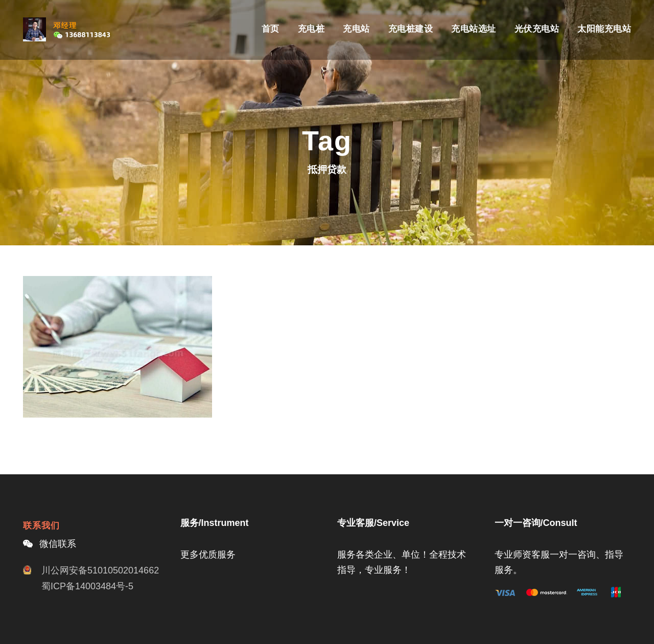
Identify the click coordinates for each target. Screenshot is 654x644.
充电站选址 (474, 29)
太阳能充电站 (604, 29)
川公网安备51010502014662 (100, 570)
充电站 (356, 29)
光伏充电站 (537, 29)
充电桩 (311, 29)
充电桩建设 (411, 29)
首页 (271, 29)
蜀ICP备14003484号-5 (87, 586)
